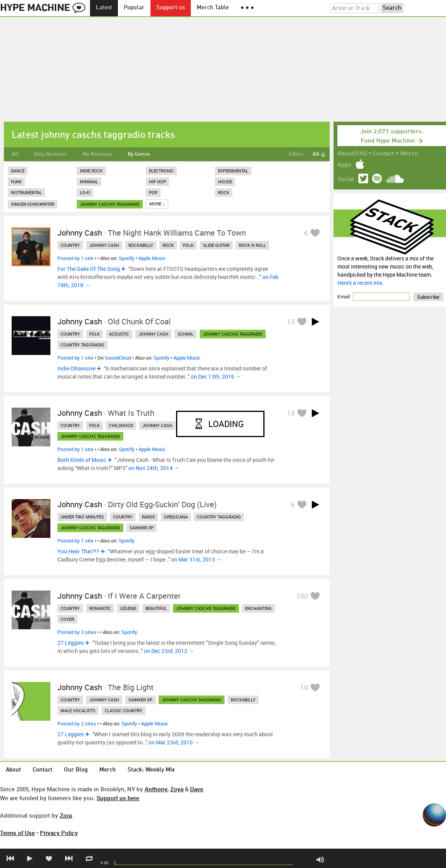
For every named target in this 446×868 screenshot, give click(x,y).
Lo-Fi (85, 192)
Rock (224, 192)
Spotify (127, 258)
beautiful (156, 608)
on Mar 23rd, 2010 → (174, 742)
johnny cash (104, 245)
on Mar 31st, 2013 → (196, 559)
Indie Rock (91, 171)
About (13, 770)
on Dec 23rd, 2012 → (169, 651)
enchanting (258, 608)
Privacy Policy (59, 833)
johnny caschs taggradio (110, 204)
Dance (18, 171)
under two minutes (82, 517)
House (225, 182)
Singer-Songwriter (33, 204)
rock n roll (252, 245)
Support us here (118, 798)
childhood (121, 425)
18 (291, 413)
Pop (153, 192)
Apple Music (152, 258)
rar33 (148, 517)
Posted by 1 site (75, 258)
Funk (16, 182)
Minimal (89, 182)
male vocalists (78, 710)
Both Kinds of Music (82, 460)
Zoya (177, 789)
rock (168, 245)
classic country (124, 710)
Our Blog (76, 770)
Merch (409, 154)
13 (291, 322)
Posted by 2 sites (77, 723)
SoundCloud (118, 358)
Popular (134, 8)
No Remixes (97, 154)
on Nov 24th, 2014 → (154, 468)
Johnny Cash (80, 233)
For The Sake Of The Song (89, 269)
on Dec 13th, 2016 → (216, 376)
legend (128, 608)
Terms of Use (17, 833)
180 (302, 596)
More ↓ (157, 204)
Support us (171, 8)
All (15, 154)
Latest (104, 8)
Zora (66, 815)
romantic (100, 608)
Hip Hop (157, 182)
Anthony (156, 789)
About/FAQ (352, 154)
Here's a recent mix (360, 283)
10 (304, 687)
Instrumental (26, 192)
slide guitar (216, 245)
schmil (186, 334)
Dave (197, 789)
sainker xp (142, 528)
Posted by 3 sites (77, 632)
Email (344, 296)
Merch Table (213, 8)
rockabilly (141, 245)
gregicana (176, 517)
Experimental (233, 171)
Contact (384, 154)
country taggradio (82, 345)
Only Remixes (50, 154)
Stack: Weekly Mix (151, 770)
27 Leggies (71, 643)
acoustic (119, 334)
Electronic (161, 171)
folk (188, 245)
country (70, 245)
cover (67, 619)
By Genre (139, 154)
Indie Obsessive (76, 368)
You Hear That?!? (78, 551)
